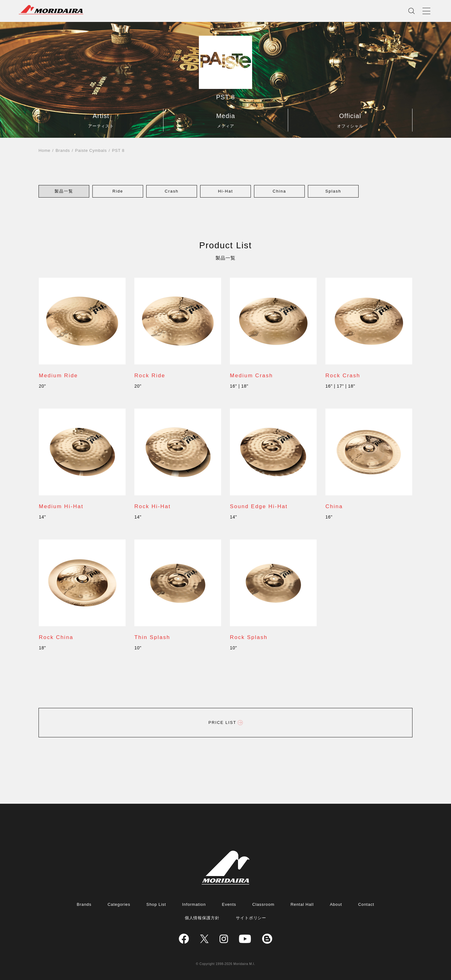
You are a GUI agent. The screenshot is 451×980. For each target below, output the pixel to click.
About (336, 904)
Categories (119, 904)
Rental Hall (302, 904)
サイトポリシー (251, 918)
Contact (366, 904)
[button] (64, 191)
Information (194, 904)
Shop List (156, 904)
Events (229, 904)
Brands (63, 150)
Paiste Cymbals (91, 150)
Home (44, 150)
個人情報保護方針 (202, 918)
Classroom (263, 904)
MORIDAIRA (51, 10)
